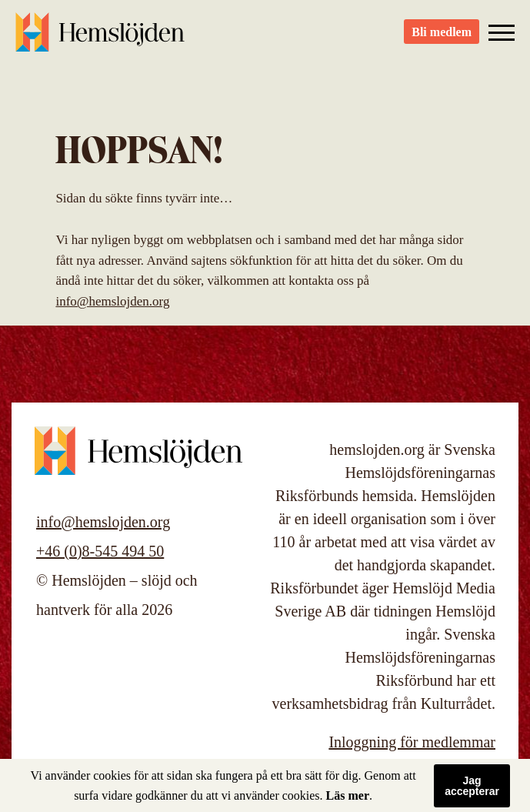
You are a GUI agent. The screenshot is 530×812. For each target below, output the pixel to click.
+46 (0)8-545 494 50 (100, 551)
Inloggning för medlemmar (412, 742)
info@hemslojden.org (112, 301)
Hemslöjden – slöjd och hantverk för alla (100, 38)
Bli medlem (442, 39)
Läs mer (348, 795)
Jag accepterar (472, 786)
